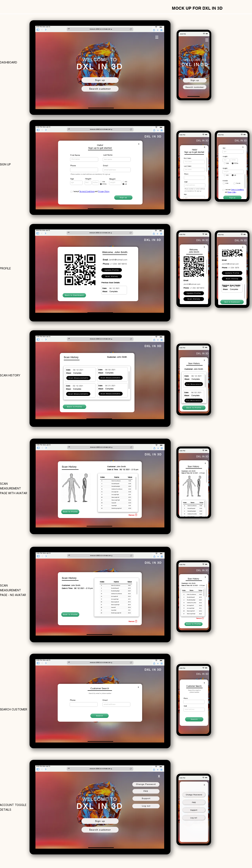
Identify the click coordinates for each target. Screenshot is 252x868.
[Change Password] (194, 795)
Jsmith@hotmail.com (118, 260)
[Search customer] (100, 89)
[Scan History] (112, 276)
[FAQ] (194, 802)
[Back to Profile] (75, 407)
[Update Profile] (112, 270)
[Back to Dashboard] (74, 295)
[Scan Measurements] (194, 384)
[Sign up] (100, 80)
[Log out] (194, 818)
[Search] (100, 716)
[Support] (194, 810)
